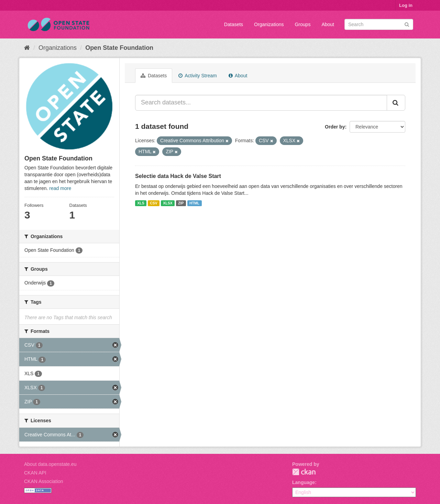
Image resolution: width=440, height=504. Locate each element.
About (328, 24)
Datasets (234, 24)
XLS (141, 203)
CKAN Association (44, 481)
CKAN (304, 472)
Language (304, 482)
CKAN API (35, 473)
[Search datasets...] (261, 103)
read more (60, 188)
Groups (302, 24)
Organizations (269, 24)
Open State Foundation (119, 48)
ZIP (181, 203)
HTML (194, 203)
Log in (406, 5)
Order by (335, 127)
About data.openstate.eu (50, 464)
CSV (154, 203)
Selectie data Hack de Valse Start (178, 176)
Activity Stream (197, 76)
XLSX (168, 203)
